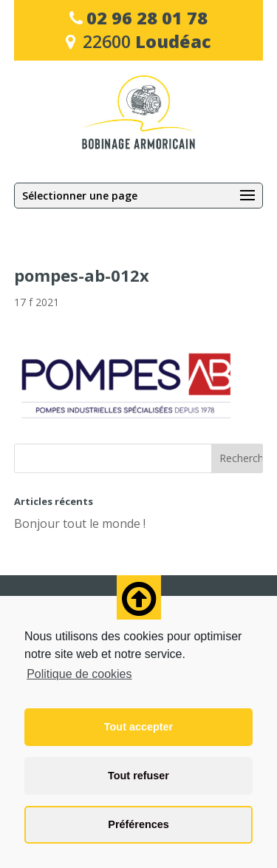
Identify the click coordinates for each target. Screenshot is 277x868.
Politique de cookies (79, 674)
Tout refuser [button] (138, 776)
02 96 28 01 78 (147, 18)
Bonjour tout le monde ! (80, 523)
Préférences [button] (138, 824)
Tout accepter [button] (138, 727)
